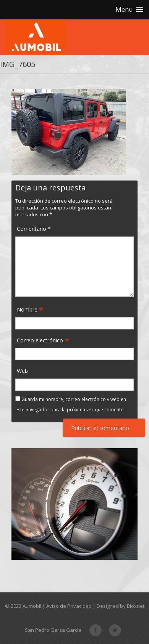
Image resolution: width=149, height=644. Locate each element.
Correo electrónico (41, 341)
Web (22, 371)
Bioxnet (136, 606)
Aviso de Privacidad (69, 606)
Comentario (34, 229)
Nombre (28, 310)
